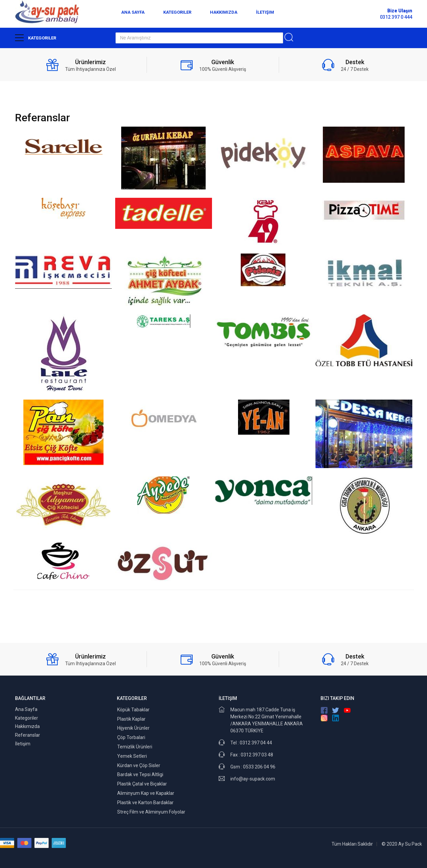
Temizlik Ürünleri (135, 747)
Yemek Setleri (132, 756)
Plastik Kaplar (131, 719)
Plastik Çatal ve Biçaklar (142, 784)
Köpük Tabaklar (133, 710)
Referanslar (28, 735)
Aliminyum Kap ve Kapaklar (146, 793)
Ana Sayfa (133, 12)
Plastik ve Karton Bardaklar (145, 803)
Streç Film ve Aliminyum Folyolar (151, 812)
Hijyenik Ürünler (133, 728)
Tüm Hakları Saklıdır (352, 844)
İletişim (265, 12)
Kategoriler (177, 12)
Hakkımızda (224, 12)
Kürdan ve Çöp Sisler (139, 765)
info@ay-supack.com (253, 779)
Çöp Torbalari (131, 737)
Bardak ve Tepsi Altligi (140, 774)
